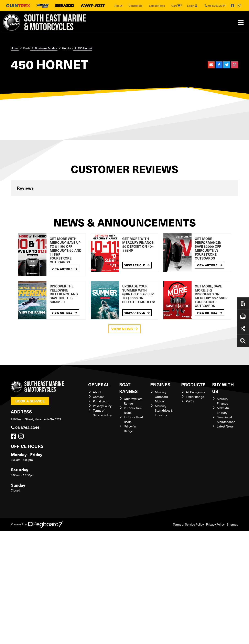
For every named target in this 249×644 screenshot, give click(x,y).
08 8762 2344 (25, 427)
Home (15, 48)
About (118, 6)
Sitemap (232, 524)
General (99, 384)
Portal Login (101, 401)
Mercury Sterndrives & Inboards (164, 410)
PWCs (190, 401)
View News (124, 329)
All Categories (195, 392)
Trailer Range (195, 397)
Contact (98, 397)
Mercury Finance (223, 401)
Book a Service (30, 401)
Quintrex (68, 48)
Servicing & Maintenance (226, 419)
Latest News (157, 6)
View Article (64, 269)
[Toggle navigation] (241, 22)
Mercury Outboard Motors (161, 397)
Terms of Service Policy (102, 413)
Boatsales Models (46, 48)
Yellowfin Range (130, 429)
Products (193, 384)
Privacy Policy (102, 406)
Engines (160, 384)
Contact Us (136, 6)
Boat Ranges (128, 388)
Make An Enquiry (223, 410)
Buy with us (223, 388)
